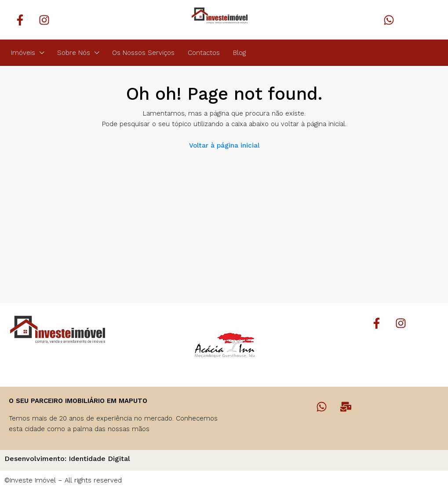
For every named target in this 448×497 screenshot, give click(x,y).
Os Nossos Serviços (143, 53)
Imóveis (23, 53)
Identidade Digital (99, 459)
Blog (239, 53)
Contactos (204, 53)
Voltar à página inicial (224, 145)
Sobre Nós (74, 53)
